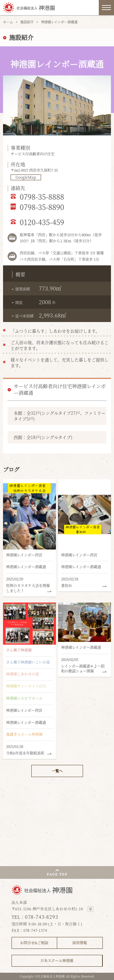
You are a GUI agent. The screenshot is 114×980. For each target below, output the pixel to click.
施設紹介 (27, 22)
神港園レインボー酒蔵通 (26, 567)
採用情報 (80, 943)
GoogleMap (26, 177)
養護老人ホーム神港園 (24, 734)
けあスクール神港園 (57, 960)
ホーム (8, 22)
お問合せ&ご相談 (34, 943)
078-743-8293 (42, 917)
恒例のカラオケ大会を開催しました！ (28, 588)
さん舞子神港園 (19, 650)
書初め (67, 585)
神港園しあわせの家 (22, 674)
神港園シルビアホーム (24, 698)
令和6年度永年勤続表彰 (25, 753)
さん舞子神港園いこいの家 (28, 662)
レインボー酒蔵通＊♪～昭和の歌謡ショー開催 (83, 669)
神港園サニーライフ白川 (26, 686)
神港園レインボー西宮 (24, 555)
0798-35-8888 (42, 196)
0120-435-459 (42, 222)
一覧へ (57, 771)
